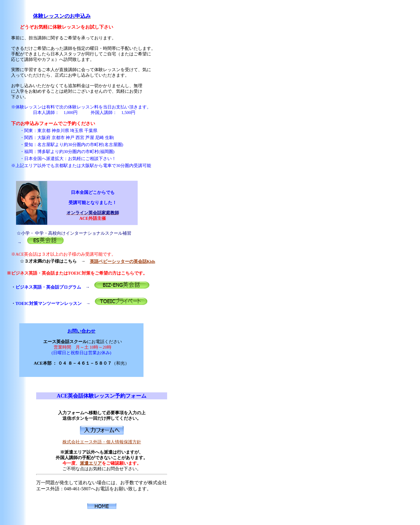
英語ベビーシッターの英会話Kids (123, 261)
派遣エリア (91, 463)
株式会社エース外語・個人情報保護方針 (102, 442)
